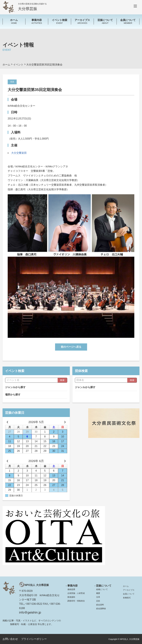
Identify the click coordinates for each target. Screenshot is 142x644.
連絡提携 (71, 589)
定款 (98, 601)
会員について (129, 594)
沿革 (98, 597)
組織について (102, 589)
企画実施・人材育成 (76, 593)
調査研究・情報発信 (76, 601)
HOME (14, 21)
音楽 (12, 82)
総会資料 (100, 605)
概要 (98, 593)
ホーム (126, 586)
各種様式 (127, 598)
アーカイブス (129, 590)
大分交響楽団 (19, 153)
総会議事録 (101, 609)
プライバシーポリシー (34, 639)
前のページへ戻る (71, 347)
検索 (62, 380)
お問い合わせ (10, 639)
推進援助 (71, 597)
